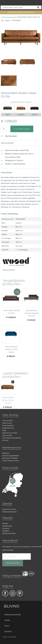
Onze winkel (7, 435)
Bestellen (6, 453)
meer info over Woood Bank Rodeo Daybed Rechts (31, 306)
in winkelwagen (22, 129)
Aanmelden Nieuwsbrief (12, 438)
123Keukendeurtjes (10, 512)
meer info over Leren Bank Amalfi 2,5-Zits (11, 305)
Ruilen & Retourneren (11, 461)
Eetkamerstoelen (9, 533)
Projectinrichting (9, 509)
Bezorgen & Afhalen (10, 458)
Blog (4, 430)
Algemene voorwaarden (13, 614)
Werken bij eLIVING (10, 433)
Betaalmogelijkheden (11, 456)
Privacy (7, 626)
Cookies (7, 620)
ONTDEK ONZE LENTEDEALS (21, 12)
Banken (5, 523)
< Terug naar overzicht (9, 17)
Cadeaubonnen (8, 428)
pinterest (20, 593)
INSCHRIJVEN (13, 563)
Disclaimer (8, 631)
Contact (5, 440)
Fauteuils (6, 528)
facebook (5, 593)
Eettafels (6, 531)
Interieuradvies (8, 425)
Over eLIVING (8, 421)
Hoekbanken (7, 526)
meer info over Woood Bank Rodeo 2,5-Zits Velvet (11, 342)
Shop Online (7, 423)
